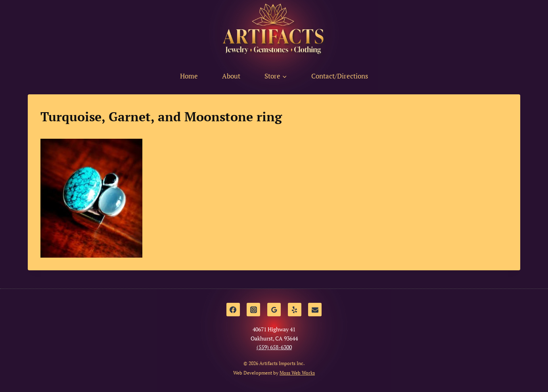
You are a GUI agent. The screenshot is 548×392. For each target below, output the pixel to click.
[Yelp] (295, 310)
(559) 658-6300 (274, 347)
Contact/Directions (340, 76)
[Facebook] (233, 310)
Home (189, 76)
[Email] (315, 310)
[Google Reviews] (274, 310)
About (231, 76)
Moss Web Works (297, 373)
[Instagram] (253, 310)
